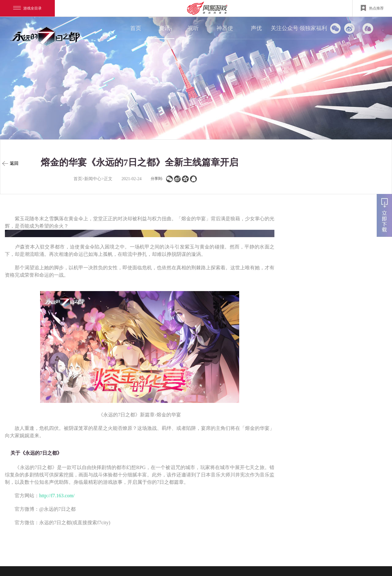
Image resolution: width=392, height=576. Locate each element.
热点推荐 (372, 8)
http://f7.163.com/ (57, 496)
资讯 (164, 28)
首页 (136, 28)
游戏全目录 (27, 8)
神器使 (225, 28)
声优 (256, 28)
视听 (193, 28)
